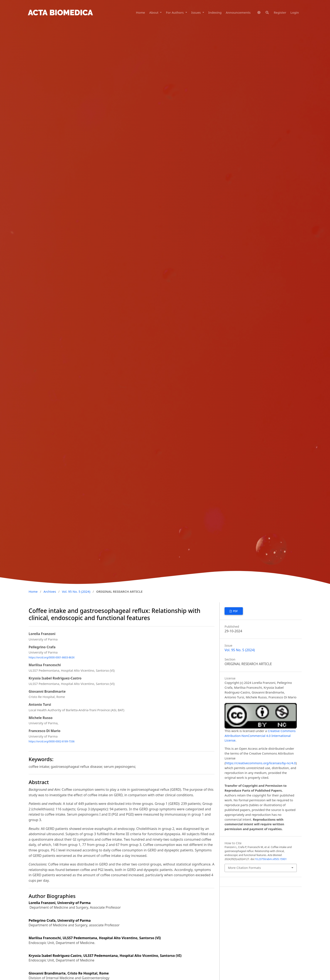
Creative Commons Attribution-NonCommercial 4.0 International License (260, 736)
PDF (235, 611)
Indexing (215, 13)
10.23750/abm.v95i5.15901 (271, 859)
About (154, 13)
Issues (196, 13)
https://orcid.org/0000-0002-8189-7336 (52, 741)
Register (280, 13)
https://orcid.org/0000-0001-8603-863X (52, 657)
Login (295, 13)
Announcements (238, 13)
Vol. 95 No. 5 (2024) (76, 591)
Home (140, 13)
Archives (50, 591)
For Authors (175, 13)
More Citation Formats (244, 868)
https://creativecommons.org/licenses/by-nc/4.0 (261, 763)
